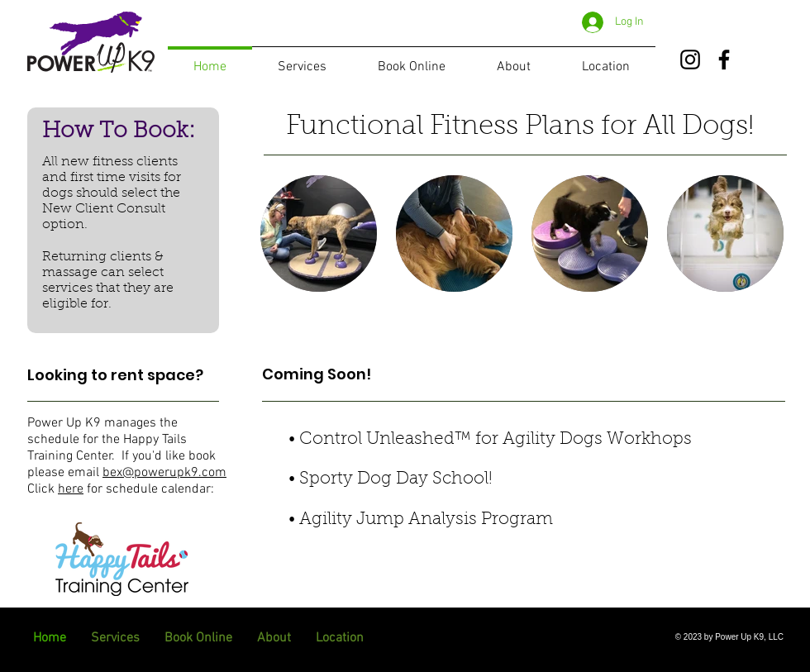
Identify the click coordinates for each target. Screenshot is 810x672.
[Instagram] (690, 60)
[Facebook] (724, 60)
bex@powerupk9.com (164, 473)
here (71, 489)
